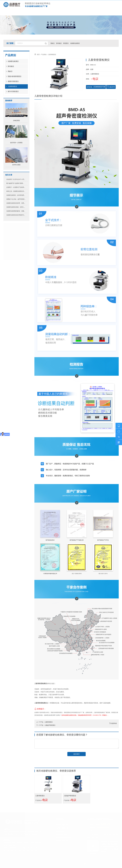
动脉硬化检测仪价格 (65, 841)
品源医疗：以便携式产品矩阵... (16, 187)
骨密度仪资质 (65, 831)
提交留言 (77, 754)
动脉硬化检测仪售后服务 (65, 838)
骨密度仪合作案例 (65, 834)
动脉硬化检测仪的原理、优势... (16, 203)
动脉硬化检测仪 (75, 43)
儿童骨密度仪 (11, 86)
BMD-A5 (93, 65)
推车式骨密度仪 (12, 91)
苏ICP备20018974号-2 (77, 864)
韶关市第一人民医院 (16, 143)
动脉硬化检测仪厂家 (69, 13)
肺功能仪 (59, 43)
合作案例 (46, 13)
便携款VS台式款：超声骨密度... (16, 199)
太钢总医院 (16, 121)
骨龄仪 (53, 43)
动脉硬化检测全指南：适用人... (16, 207)
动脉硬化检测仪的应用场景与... (16, 215)
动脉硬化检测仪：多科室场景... (16, 195)
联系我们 (109, 13)
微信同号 (111, 87)
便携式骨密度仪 (12, 81)
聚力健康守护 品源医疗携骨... (15, 183)
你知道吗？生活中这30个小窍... (16, 179)
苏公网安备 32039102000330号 (94, 864)
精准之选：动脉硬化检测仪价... (16, 191)
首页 (11, 13)
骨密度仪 (66, 43)
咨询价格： (96, 87)
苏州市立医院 (16, 165)
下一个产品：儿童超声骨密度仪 (46, 725)
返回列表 (113, 723)
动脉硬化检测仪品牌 (65, 825)
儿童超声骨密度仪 (70, 796)
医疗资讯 (91, 13)
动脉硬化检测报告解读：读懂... (16, 211)
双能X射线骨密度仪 (13, 76)
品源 (92, 69)
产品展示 (28, 13)
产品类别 (44, 55)
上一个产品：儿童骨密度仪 (44, 722)
